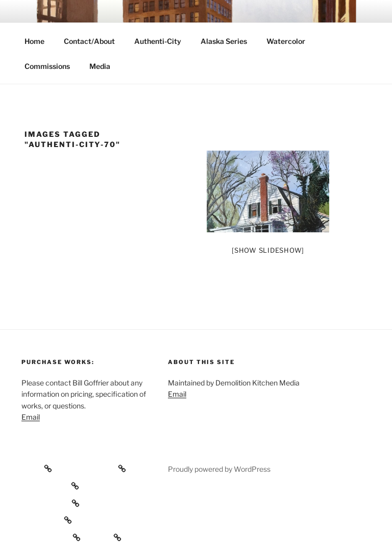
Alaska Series (224, 41)
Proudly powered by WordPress (219, 469)
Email (31, 417)
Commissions (47, 66)
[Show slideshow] (268, 250)
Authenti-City (158, 41)
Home (34, 41)
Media (100, 66)
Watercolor (286, 41)
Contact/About (89, 41)
